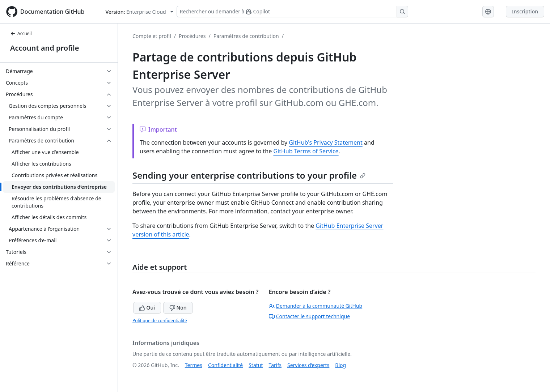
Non (178, 308)
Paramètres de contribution (246, 36)
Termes (194, 365)
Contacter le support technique (309, 316)
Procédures (192, 36)
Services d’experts (308, 365)
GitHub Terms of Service (306, 151)
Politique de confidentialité (160, 321)
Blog (340, 365)
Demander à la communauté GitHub (316, 306)
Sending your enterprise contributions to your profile (249, 175)
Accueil (21, 33)
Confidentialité (225, 365)
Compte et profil (152, 36)
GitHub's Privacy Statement (325, 142)
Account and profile (45, 48)
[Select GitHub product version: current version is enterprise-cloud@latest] (139, 12)
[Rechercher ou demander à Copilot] (292, 12)
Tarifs (275, 365)
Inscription (525, 11)
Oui (147, 308)
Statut (256, 365)
